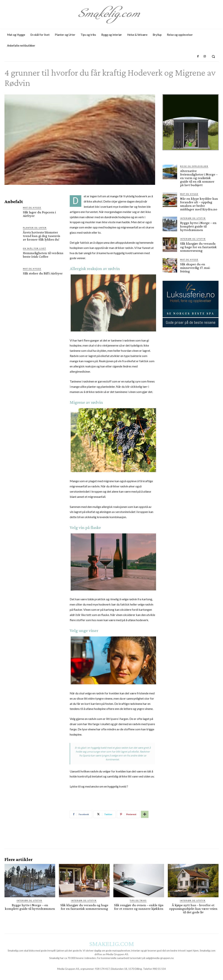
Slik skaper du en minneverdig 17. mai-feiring (195, 268)
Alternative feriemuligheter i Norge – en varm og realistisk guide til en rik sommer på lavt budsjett (199, 178)
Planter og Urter (35, 228)
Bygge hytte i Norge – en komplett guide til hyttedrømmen (198, 226)
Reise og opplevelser (194, 166)
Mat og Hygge (32, 208)
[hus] (191, 153)
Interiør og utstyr (193, 218)
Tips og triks (138, 900)
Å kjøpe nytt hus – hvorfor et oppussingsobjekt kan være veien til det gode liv (193, 909)
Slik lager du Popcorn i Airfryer (39, 214)
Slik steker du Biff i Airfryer (43, 273)
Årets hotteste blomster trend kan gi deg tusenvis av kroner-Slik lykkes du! (41, 236)
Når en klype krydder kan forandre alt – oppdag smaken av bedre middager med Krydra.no (199, 204)
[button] (213, 56)
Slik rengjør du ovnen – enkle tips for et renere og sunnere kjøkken (139, 907)
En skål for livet (34, 248)
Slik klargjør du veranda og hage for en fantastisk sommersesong (198, 247)
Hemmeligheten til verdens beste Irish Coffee (43, 255)
